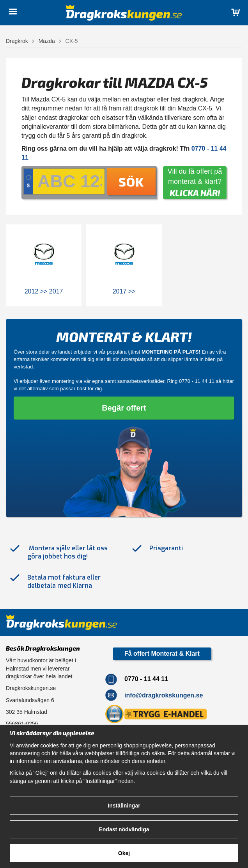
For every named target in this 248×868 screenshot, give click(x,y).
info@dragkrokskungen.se (164, 695)
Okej (124, 853)
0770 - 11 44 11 (197, 381)
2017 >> (124, 291)
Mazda (47, 41)
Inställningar (124, 806)
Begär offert (124, 408)
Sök (131, 181)
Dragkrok (17, 41)
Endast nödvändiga (124, 829)
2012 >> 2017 (44, 291)
